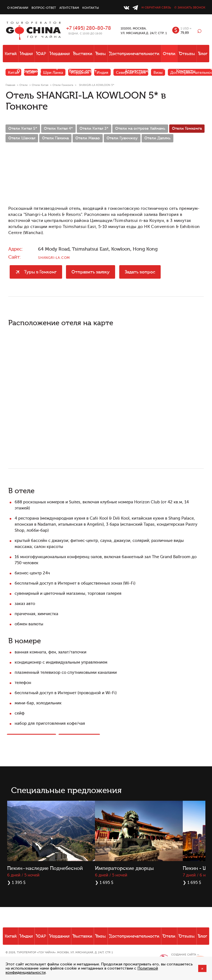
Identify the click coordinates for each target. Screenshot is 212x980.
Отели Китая (40, 85)
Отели (169, 54)
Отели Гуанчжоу (122, 138)
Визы (101, 54)
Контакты (91, 8)
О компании (18, 8)
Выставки (83, 54)
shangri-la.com (54, 258)
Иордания (60, 54)
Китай (11, 54)
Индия (26, 54)
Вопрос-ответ (44, 8)
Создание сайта (184, 955)
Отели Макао (88, 138)
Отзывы (187, 54)
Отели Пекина (55, 138)
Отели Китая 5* (23, 129)
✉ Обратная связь (156, 8)
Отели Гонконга (63, 85)
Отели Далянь (157, 138)
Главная (10, 85)
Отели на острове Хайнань (140, 129)
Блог (203, 54)
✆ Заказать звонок (190, 8)
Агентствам (69, 8)
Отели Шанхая (22, 138)
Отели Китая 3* (94, 129)
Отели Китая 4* (58, 129)
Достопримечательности (134, 54)
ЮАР (41, 54)
